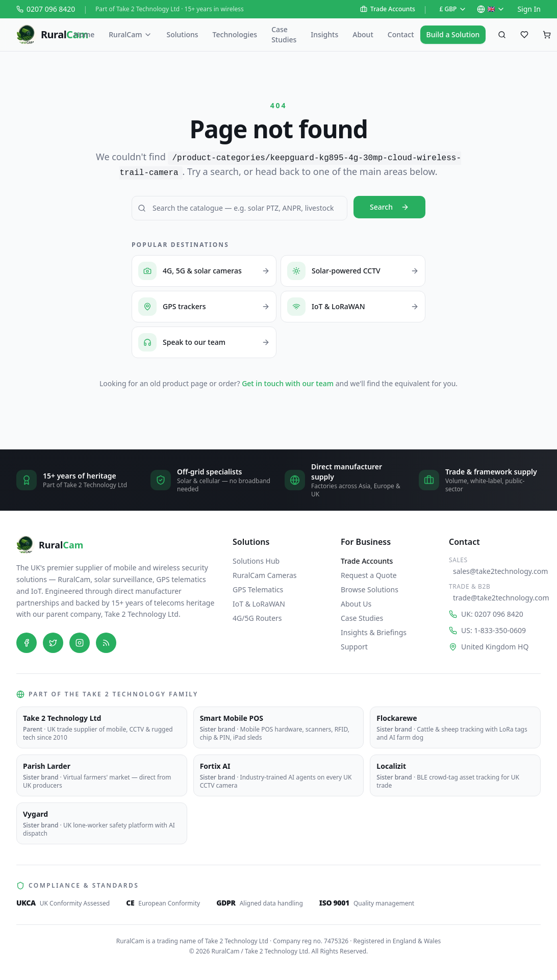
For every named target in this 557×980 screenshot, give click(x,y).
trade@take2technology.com (497, 598)
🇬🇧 (491, 9)
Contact (401, 34)
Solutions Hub (256, 561)
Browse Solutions (370, 589)
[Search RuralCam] (239, 208)
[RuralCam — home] (42, 35)
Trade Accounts (388, 9)
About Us (356, 604)
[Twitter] (53, 643)
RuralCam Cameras (265, 575)
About (363, 34)
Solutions (182, 34)
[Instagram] (80, 643)
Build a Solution (453, 34)
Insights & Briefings (374, 632)
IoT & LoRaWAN (259, 604)
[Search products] (502, 35)
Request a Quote (369, 575)
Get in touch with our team (288, 383)
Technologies (235, 34)
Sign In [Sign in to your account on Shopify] (529, 9)
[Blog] (106, 643)
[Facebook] (27, 643)
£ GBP (453, 9)
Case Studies (284, 34)
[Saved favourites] (524, 35)
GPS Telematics (258, 589)
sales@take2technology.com (497, 571)
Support (354, 647)
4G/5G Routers (257, 618)
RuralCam (130, 34)
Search (389, 207)
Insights (324, 34)
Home (84, 34)
